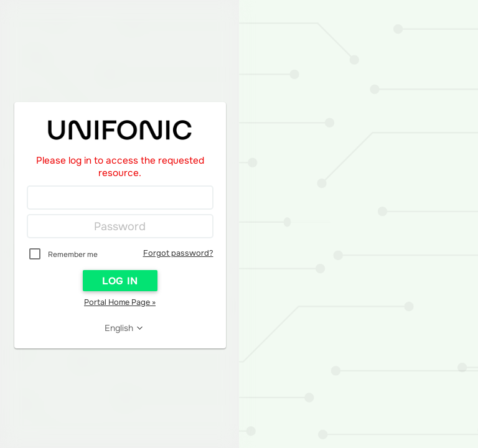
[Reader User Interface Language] (124, 328)
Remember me (73, 254)
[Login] (120, 198)
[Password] (120, 226)
